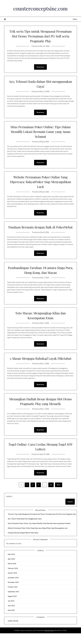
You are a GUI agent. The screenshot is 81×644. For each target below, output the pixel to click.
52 (51, 495)
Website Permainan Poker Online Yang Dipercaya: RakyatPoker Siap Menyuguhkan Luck (40, 182)
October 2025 (13, 598)
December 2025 (13, 588)
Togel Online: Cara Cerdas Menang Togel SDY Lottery (40, 457)
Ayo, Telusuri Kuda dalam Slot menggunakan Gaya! (40, 84)
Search (9, 507)
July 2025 (11, 612)
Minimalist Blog (49, 641)
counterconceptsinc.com (40, 8)
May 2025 (11, 621)
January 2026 (12, 584)
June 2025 (11, 616)
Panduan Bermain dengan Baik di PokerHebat (40, 230)
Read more (40, 67)
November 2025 (13, 593)
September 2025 (13, 602)
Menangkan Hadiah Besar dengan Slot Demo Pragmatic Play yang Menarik (40, 412)
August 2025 (12, 607)
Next (59, 495)
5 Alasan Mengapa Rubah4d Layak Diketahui (40, 366)
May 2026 (11, 565)
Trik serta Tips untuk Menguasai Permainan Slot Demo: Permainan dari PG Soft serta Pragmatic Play (40, 36)
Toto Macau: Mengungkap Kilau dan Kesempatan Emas (40, 321)
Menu (75, 19)
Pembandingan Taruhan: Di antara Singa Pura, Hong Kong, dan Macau (40, 275)
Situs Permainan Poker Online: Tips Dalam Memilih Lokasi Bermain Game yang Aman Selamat (40, 132)
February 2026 (13, 579)
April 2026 (11, 570)
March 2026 (12, 574)
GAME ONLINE (13, 631)
